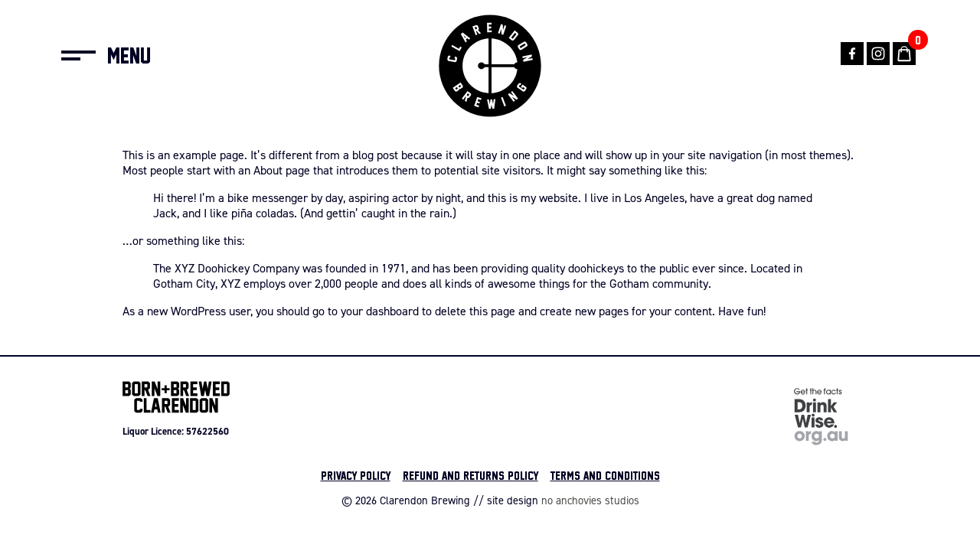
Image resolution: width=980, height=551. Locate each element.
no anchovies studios (590, 500)
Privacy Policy (356, 475)
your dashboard (380, 311)
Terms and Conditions (605, 475)
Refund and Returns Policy (470, 475)
